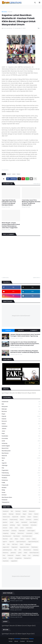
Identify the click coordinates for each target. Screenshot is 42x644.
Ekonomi (21, 421)
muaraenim (29, 533)
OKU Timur (15, 544)
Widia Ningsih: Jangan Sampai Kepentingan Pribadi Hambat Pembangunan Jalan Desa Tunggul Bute (11, 225)
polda (20, 553)
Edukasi (21, 419)
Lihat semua (37, 184)
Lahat (14, 174)
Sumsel (11, 558)
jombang (12, 525)
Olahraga (21, 465)
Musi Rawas (21, 453)
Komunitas (21, 439)
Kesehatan (21, 436)
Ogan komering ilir (21, 542)
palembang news (7, 550)
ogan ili (5, 542)
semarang (36, 555)
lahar (16, 528)
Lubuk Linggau (21, 446)
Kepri (21, 434)
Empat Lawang (14, 520)
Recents (21, 330)
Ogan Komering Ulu (33, 542)
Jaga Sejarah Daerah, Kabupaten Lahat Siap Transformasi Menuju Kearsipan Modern (9, 203)
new (11, 539)
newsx (28, 539)
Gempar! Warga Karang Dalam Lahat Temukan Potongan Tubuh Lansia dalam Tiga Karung (25, 335)
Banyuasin (21, 407)
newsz (34, 539)
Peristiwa (21, 478)
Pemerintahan (21, 475)
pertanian (21, 500)
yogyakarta (14, 561)
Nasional (21, 456)
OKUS (21, 544)
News (18, 174)
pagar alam (6, 547)
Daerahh (23, 517)
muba (36, 533)
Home (11, 641)
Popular (8, 330)
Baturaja (21, 409)
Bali (21, 404)
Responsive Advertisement (21, 316)
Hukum (21, 424)
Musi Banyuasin (21, 451)
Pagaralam (21, 470)
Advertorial (21, 402)
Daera (30, 514)
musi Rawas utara (21, 497)
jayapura (5, 525)
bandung (18, 511)
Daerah (10, 12)
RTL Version (30, 641)
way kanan (6, 561)
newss (22, 539)
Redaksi (21, 488)
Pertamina (21, 480)
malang (13, 533)
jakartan (5, 522)
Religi (21, 490)
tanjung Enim (21, 502)
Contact (22, 641)
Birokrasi (21, 411)
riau (29, 555)
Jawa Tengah (33, 522)
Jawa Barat (24, 522)
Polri (4, 555)
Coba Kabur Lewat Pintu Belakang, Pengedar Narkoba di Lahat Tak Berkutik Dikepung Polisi (31, 203)
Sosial (21, 493)
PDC (20, 550)
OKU (8, 544)
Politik (21, 483)
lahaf (11, 528)
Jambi (11, 522)
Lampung (21, 443)
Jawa (21, 431)
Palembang (21, 473)
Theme (31, 639)
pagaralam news (24, 547)
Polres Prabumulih (34, 553)
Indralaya (21, 426)
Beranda (4, 12)
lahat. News (6, 531)
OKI (21, 461)
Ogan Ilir (21, 463)
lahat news (29, 528)
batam (5, 514)
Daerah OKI (15, 517)
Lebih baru (6, 278)
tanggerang (18, 558)
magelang (6, 533)
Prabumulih (21, 485)
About (16, 641)
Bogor (21, 414)
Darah (29, 517)
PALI (21, 468)
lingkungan (22, 531)
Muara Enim (21, 448)
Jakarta (21, 429)
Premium (17, 639)
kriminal (21, 495)
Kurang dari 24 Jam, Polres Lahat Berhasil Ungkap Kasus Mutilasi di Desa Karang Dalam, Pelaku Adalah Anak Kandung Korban (25, 344)
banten (25, 511)
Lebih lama (36, 278)
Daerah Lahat (6, 517)
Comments (34, 330)
